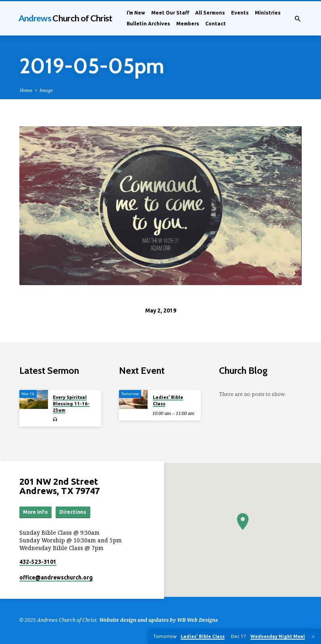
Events (240, 13)
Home (26, 90)
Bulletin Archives (148, 24)
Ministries (268, 13)
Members (188, 24)
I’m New (136, 13)
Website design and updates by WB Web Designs (158, 620)
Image (46, 90)
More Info (35, 512)
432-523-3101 (38, 562)
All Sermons (210, 13)
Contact (216, 24)
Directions (73, 512)
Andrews (66, 18)
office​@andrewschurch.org (56, 578)
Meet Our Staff (170, 13)
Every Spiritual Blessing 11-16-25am (71, 404)
